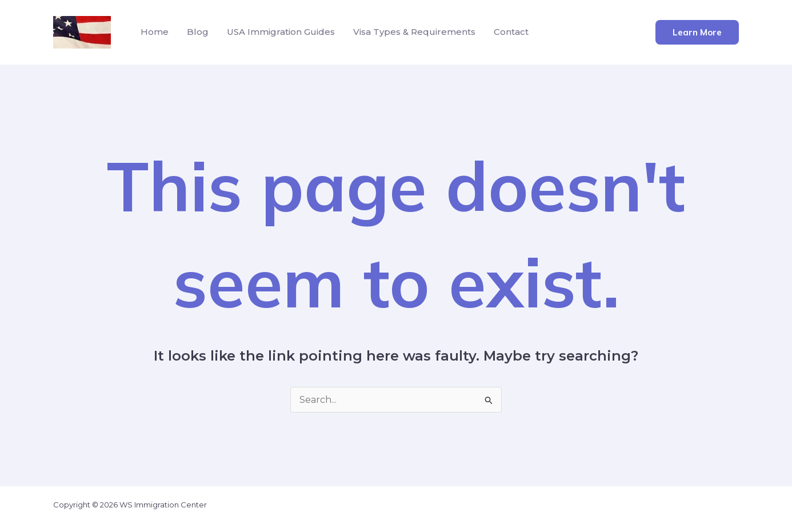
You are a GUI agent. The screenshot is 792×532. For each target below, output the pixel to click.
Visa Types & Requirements (414, 32)
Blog (198, 32)
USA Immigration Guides (281, 32)
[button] (697, 32)
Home (155, 32)
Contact (511, 32)
